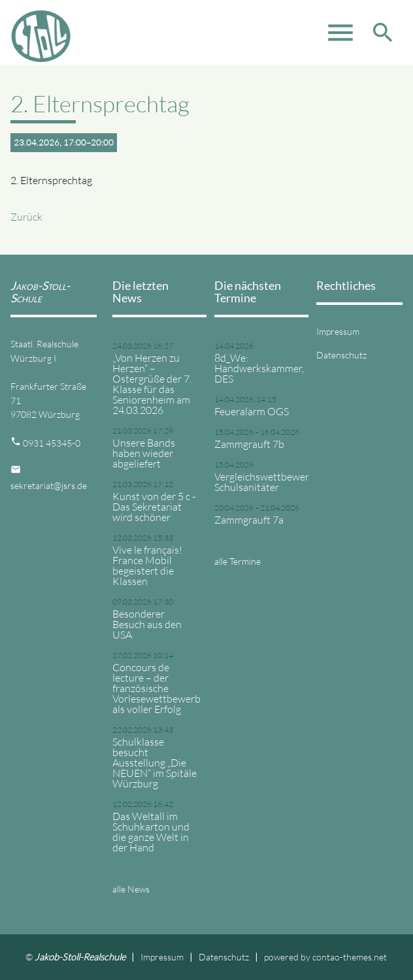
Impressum (338, 331)
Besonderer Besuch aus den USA (147, 624)
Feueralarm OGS (252, 411)
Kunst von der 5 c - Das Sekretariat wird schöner (154, 507)
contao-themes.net (350, 957)
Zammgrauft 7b (249, 444)
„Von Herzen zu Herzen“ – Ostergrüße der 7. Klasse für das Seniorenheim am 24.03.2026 (152, 384)
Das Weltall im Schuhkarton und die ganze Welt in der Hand (151, 832)
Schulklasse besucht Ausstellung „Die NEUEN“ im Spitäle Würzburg (155, 763)
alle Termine (238, 561)
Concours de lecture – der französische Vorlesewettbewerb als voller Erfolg (156, 688)
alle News (131, 889)
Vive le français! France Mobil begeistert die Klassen (147, 565)
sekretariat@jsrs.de (49, 485)
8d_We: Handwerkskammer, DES (257, 368)
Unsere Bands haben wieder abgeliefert (144, 453)
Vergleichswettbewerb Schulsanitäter (257, 482)
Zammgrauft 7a (249, 520)
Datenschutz (341, 355)
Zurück (26, 217)
